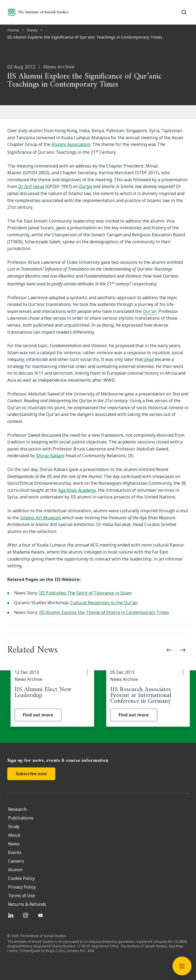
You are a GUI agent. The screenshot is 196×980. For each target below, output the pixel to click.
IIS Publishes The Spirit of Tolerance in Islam (85, 593)
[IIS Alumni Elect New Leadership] (52, 695)
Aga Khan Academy (77, 490)
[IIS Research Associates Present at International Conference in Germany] (148, 695)
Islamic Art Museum (41, 518)
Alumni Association (71, 144)
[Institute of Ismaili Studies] (38, 12)
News (32, 30)
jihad (149, 359)
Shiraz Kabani (50, 456)
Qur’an (85, 186)
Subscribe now (31, 774)
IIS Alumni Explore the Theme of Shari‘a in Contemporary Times (104, 612)
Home (13, 30)
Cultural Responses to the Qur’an (104, 603)
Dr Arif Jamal (31, 186)
